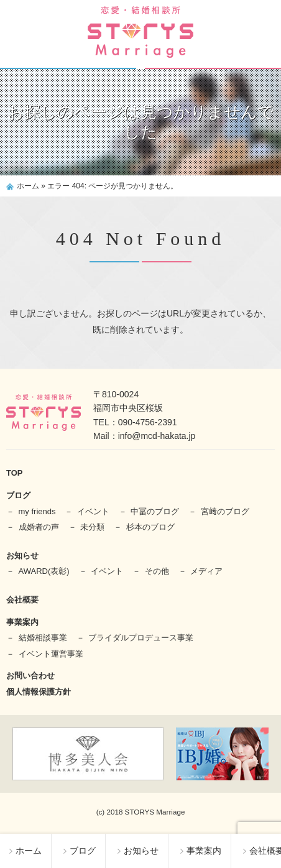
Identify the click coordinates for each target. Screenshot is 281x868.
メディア (206, 571)
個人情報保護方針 (39, 692)
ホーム (25, 851)
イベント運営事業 (51, 654)
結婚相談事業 (43, 638)
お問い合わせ (30, 676)
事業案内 (201, 851)
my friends (37, 511)
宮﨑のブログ (225, 511)
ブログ (80, 851)
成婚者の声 (39, 527)
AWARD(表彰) (44, 571)
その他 (157, 571)
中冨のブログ (155, 511)
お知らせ (138, 851)
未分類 (92, 527)
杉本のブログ (150, 527)
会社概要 (22, 600)
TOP (15, 473)
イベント (93, 511)
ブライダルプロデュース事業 (141, 638)
